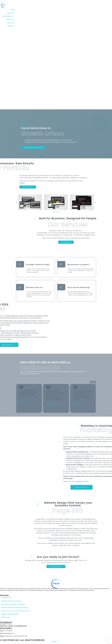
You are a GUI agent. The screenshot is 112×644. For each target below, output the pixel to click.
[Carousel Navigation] (56, 405)
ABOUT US (11, 13)
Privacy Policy (6, 625)
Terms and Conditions (13, 627)
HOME (12, 10)
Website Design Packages (11, 601)
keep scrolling (84, 152)
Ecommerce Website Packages (13, 604)
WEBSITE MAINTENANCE (10, 614)
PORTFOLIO (10, 20)
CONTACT (11, 26)
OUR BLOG (11, 23)
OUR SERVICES (8, 16)
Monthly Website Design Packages (15, 608)
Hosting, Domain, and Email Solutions (16, 611)
